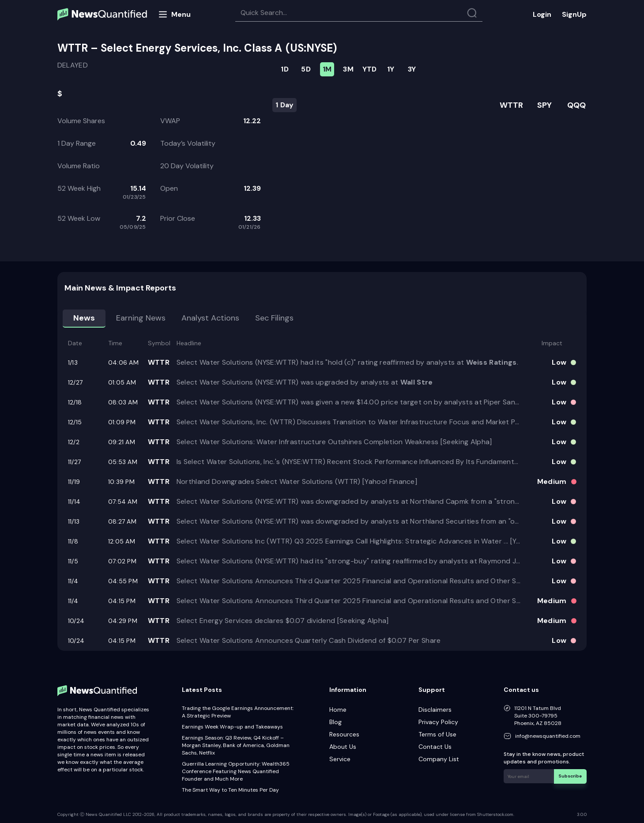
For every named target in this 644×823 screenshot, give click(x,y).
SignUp (574, 14)
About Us (343, 747)
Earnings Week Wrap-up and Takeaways (232, 727)
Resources (344, 734)
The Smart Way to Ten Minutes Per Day (230, 790)
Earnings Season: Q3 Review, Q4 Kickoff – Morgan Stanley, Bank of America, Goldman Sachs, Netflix (236, 745)
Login (542, 14)
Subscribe (571, 776)
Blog (335, 722)
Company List (439, 759)
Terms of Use (437, 734)
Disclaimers (435, 710)
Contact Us (435, 747)
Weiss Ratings (491, 362)
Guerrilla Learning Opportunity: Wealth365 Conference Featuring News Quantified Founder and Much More (236, 771)
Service (340, 759)
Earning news (141, 318)
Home (338, 710)
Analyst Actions (210, 318)
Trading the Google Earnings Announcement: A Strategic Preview (238, 712)
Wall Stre (417, 382)
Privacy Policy (438, 722)
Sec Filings (274, 318)
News (84, 318)
